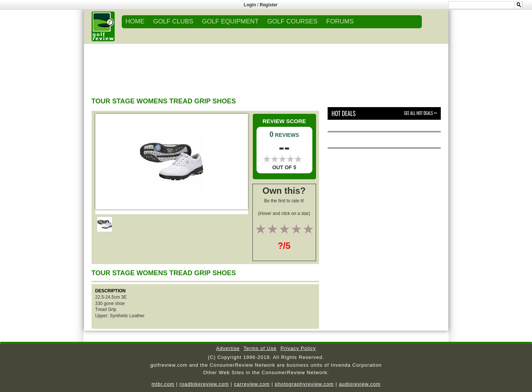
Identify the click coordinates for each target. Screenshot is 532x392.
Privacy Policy (298, 348)
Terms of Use (260, 348)
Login (250, 5)
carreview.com (252, 384)
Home (135, 21)
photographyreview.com (304, 384)
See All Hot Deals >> (420, 113)
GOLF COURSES (292, 21)
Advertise (228, 348)
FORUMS (340, 21)
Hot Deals (343, 113)
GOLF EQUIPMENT (230, 21)
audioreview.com (360, 384)
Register (269, 5)
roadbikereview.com (204, 384)
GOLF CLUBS (173, 21)
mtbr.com (163, 384)
